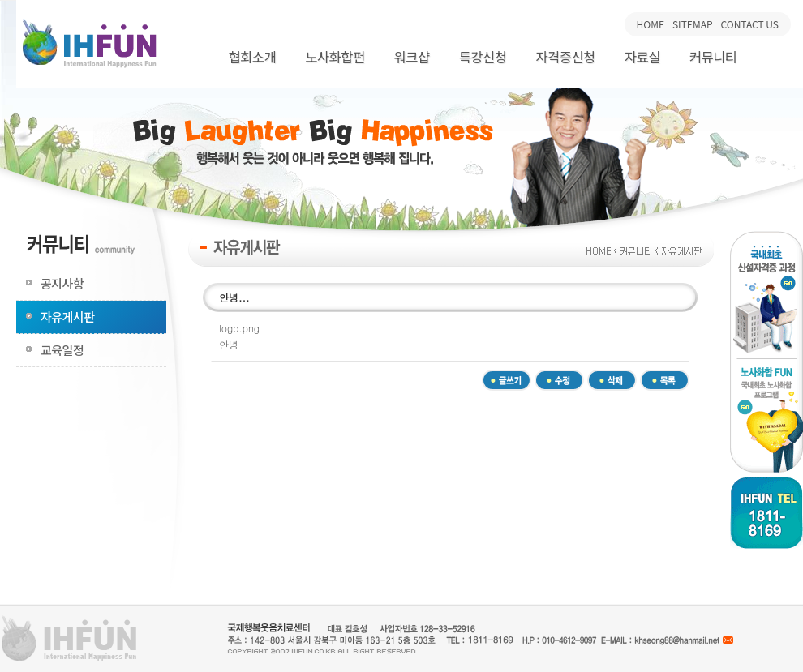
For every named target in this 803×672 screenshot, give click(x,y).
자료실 (642, 57)
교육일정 (62, 350)
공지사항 (62, 283)
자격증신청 (565, 57)
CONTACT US (750, 24)
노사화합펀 (335, 57)
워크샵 (412, 57)
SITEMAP (693, 24)
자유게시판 (68, 317)
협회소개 (252, 57)
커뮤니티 (713, 57)
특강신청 (483, 57)
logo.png (239, 328)
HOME (651, 24)
